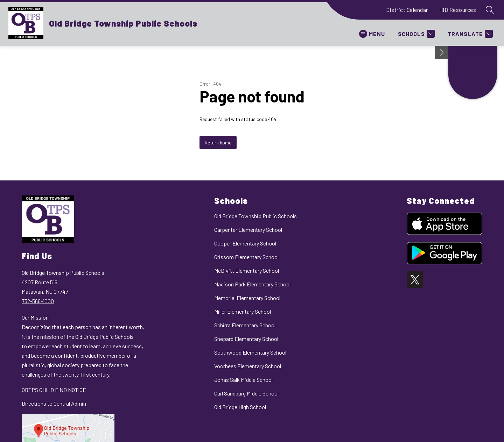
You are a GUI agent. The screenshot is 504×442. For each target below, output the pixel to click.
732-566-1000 (38, 301)
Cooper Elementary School (245, 243)
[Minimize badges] (442, 52)
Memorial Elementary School (247, 298)
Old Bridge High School (240, 407)
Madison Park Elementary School (252, 284)
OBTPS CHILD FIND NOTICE (54, 390)
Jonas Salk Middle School (243, 380)
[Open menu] (372, 34)
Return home (218, 142)
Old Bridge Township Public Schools (255, 216)
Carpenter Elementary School (248, 230)
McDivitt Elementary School (247, 270)
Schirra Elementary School (245, 325)
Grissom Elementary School (246, 257)
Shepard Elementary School (246, 339)
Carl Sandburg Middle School (246, 393)
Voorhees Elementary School (248, 366)
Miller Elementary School (243, 311)
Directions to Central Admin (54, 403)
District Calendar (407, 10)
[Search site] (490, 10)
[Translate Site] (469, 34)
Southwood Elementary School (250, 352)
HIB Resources (458, 10)
